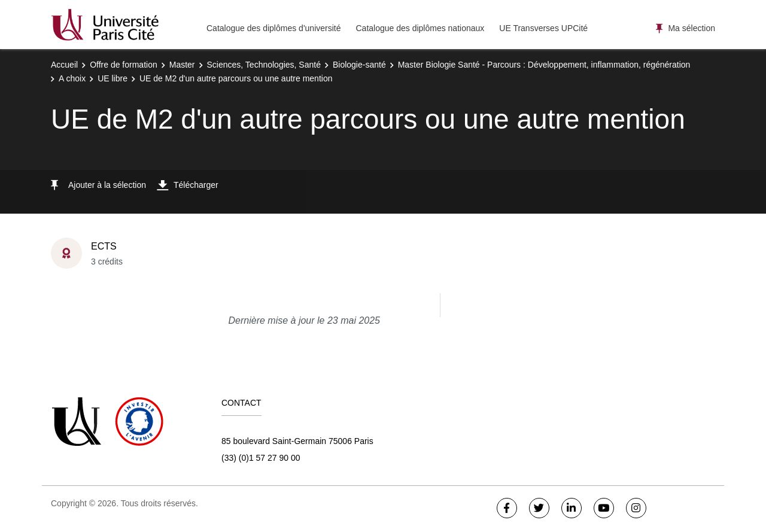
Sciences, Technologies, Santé (264, 65)
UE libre (113, 78)
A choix (72, 78)
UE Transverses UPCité (543, 28)
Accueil (64, 65)
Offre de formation (124, 65)
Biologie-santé (359, 65)
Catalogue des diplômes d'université (273, 28)
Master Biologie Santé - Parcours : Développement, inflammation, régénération (544, 65)
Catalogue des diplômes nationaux (420, 28)
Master (182, 65)
